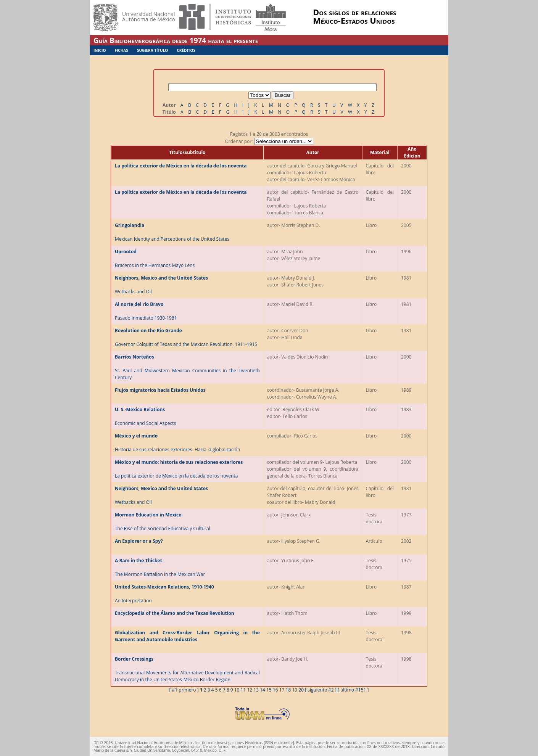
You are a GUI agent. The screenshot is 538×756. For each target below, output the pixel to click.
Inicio (100, 50)
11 (243, 690)
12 (250, 690)
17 (282, 690)
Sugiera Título (152, 50)
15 (269, 690)
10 (237, 690)
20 (301, 690)
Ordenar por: (269, 141)
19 (295, 690)
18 (288, 690)
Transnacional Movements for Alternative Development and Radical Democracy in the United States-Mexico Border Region (187, 669)
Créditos (186, 50)
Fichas (122, 50)
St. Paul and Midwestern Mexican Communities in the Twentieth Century (187, 367)
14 (263, 690)
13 (256, 690)
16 (275, 690)
